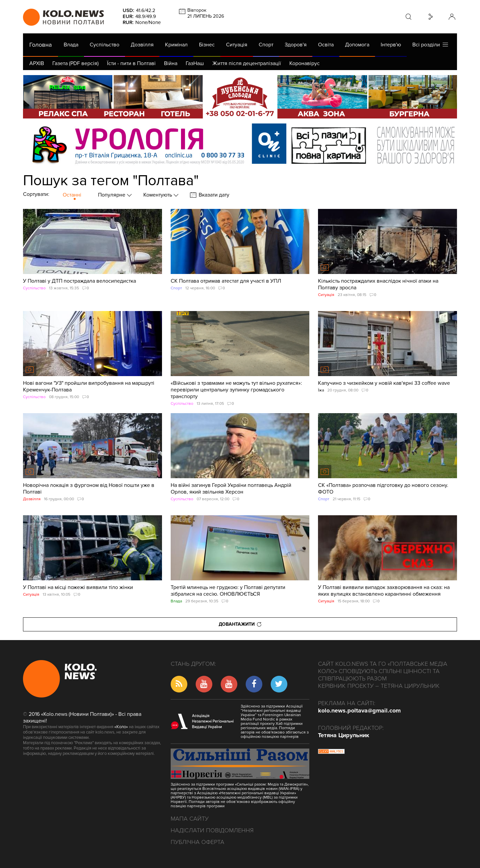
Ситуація (237, 45)
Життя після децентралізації (247, 63)
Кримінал (176, 45)
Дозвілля (142, 45)
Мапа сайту (190, 819)
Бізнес (207, 45)
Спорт (266, 45)
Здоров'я (296, 45)
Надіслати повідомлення (212, 830)
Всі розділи (430, 45)
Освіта (326, 45)
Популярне (112, 195)
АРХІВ (37, 63)
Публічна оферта (197, 842)
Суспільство (104, 45)
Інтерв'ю (391, 45)
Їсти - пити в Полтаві (131, 63)
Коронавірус (304, 63)
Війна (171, 63)
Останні (72, 195)
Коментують (158, 195)
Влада (71, 45)
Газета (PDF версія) (75, 63)
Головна (40, 45)
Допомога (357, 45)
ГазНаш (195, 63)
